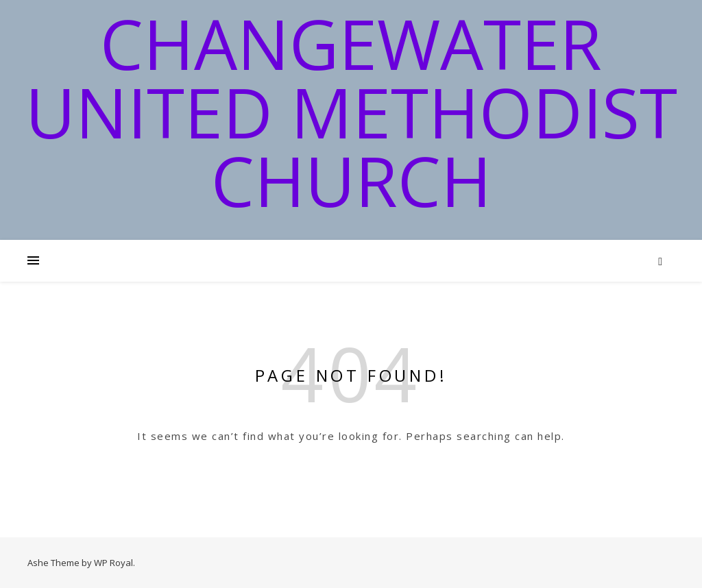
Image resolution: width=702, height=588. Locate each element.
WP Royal (113, 563)
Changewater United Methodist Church (351, 112)
